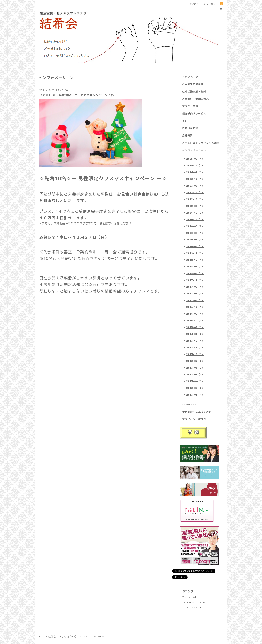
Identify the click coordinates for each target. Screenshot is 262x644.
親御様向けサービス (194, 113)
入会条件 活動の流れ (195, 99)
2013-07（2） (195, 361)
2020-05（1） (195, 233)
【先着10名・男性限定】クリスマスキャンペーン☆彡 (78, 95)
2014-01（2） (195, 334)
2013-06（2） (195, 368)
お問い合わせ (190, 128)
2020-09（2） (195, 226)
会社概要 (187, 136)
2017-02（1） (195, 300)
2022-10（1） (195, 199)
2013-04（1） (195, 381)
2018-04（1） (195, 273)
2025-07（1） (195, 159)
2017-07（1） (195, 287)
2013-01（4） (195, 395)
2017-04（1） (195, 294)
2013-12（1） (195, 341)
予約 (185, 121)
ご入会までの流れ (193, 84)
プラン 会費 (190, 106)
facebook (189, 404)
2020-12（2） (195, 219)
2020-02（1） (195, 246)
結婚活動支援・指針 (194, 91)
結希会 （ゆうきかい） (63, 637)
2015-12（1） (195, 321)
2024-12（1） (195, 165)
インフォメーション (194, 150)
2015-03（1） (195, 327)
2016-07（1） (195, 314)
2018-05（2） (195, 267)
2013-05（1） (195, 375)
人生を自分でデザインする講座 (201, 143)
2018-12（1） (195, 260)
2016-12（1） (195, 307)
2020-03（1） (195, 240)
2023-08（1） (195, 186)
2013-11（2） (195, 348)
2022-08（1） (195, 206)
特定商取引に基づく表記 (197, 412)
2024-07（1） (195, 172)
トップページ (190, 77)
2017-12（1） (195, 280)
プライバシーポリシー (195, 419)
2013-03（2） (195, 388)
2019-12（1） (195, 253)
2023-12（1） (195, 179)
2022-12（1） (195, 192)
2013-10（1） (195, 354)
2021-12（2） (195, 213)
